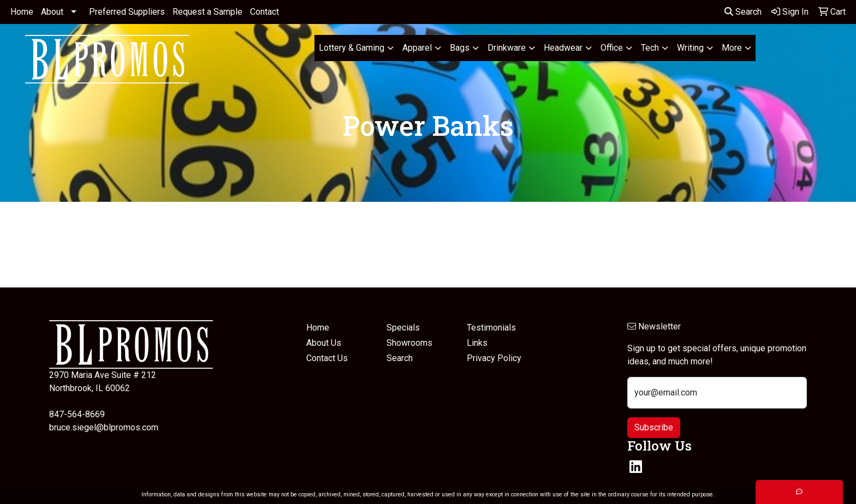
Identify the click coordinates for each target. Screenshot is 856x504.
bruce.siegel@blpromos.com (104, 427)
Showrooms (409, 343)
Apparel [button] (417, 48)
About (52, 12)
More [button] (732, 48)
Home (22, 12)
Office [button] (612, 48)
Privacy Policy (494, 358)
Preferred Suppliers (127, 12)
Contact (264, 12)
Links (477, 343)
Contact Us (327, 358)
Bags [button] (460, 48)
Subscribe (654, 427)
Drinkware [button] (507, 48)
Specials (403, 328)
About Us (324, 343)
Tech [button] (650, 48)
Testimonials (491, 328)
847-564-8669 (77, 414)
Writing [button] (690, 48)
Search (743, 12)
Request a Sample (207, 12)
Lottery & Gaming (352, 48)
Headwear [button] (563, 48)
